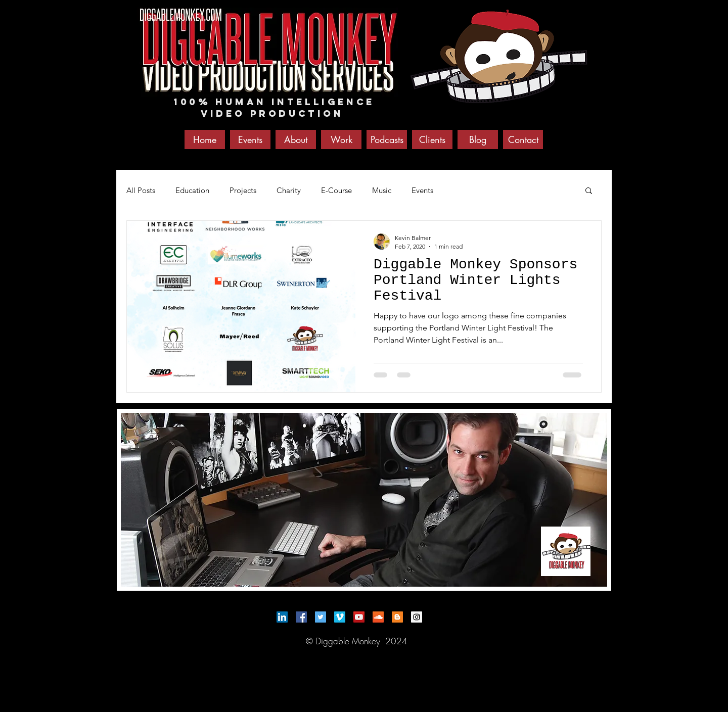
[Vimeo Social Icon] (340, 617)
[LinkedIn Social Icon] (282, 617)
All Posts (141, 190)
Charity (289, 190)
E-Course (336, 190)
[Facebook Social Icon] (301, 617)
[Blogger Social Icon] (397, 617)
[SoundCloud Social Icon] (378, 617)
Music (382, 190)
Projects (243, 190)
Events (422, 190)
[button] (589, 191)
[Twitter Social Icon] (321, 617)
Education (192, 190)
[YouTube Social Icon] (359, 617)
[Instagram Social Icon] (417, 617)
